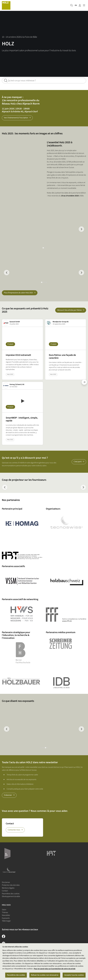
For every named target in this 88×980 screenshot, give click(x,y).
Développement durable (11, 896)
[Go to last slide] (7, 273)
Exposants (6, 918)
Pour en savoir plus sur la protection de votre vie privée (55, 969)
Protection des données (11, 885)
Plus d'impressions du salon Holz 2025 (18, 293)
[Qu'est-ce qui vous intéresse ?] (44, 81)
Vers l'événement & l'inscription (16, 118)
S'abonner (8, 795)
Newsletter (6, 915)
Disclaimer (6, 882)
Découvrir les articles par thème (69, 310)
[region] (44, 962)
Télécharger (6, 921)
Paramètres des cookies (11, 894)
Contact (5, 891)
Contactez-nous (14, 830)
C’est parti (78, 462)
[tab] (43, 248)
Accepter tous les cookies (74, 975)
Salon (4, 910)
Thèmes (5, 913)
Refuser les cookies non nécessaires (45, 975)
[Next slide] (81, 229)
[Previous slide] (5, 487)
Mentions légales (8, 888)
